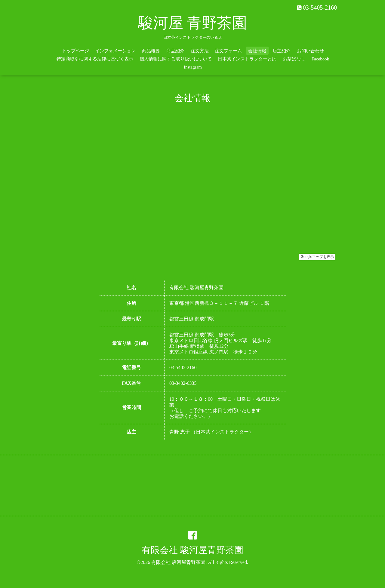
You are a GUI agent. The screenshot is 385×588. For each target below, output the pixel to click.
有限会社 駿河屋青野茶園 (192, 550)
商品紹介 (175, 51)
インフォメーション (115, 51)
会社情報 (257, 51)
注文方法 (200, 51)
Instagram (193, 67)
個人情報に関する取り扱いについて (176, 59)
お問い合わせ (310, 51)
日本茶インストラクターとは (247, 59)
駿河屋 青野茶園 (193, 23)
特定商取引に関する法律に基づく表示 (95, 59)
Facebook (320, 59)
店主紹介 (282, 51)
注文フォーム (228, 51)
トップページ (75, 51)
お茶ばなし (294, 59)
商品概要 (151, 51)
